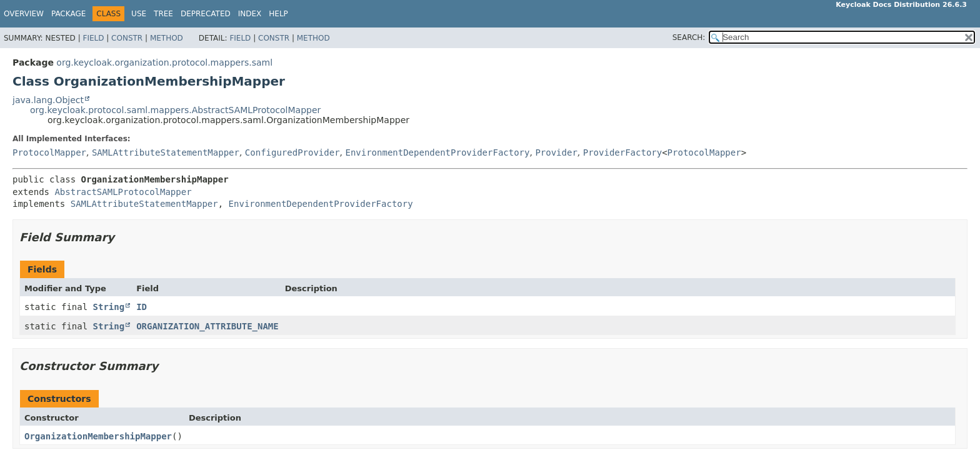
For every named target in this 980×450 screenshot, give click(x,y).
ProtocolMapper (49, 152)
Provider (556, 152)
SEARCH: (689, 37)
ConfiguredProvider (292, 152)
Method (167, 38)
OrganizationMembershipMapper (98, 436)
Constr (127, 38)
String (109, 307)
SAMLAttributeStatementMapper (166, 152)
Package (68, 14)
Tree (163, 14)
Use (139, 14)
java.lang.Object (48, 100)
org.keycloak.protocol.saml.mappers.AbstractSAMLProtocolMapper (175, 110)
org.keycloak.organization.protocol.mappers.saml (164, 62)
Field (93, 38)
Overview (24, 14)
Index (250, 14)
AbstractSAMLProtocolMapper (123, 192)
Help (278, 14)
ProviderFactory (622, 152)
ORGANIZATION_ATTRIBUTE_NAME (207, 326)
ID (142, 307)
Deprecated (206, 14)
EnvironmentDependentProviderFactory (437, 152)
